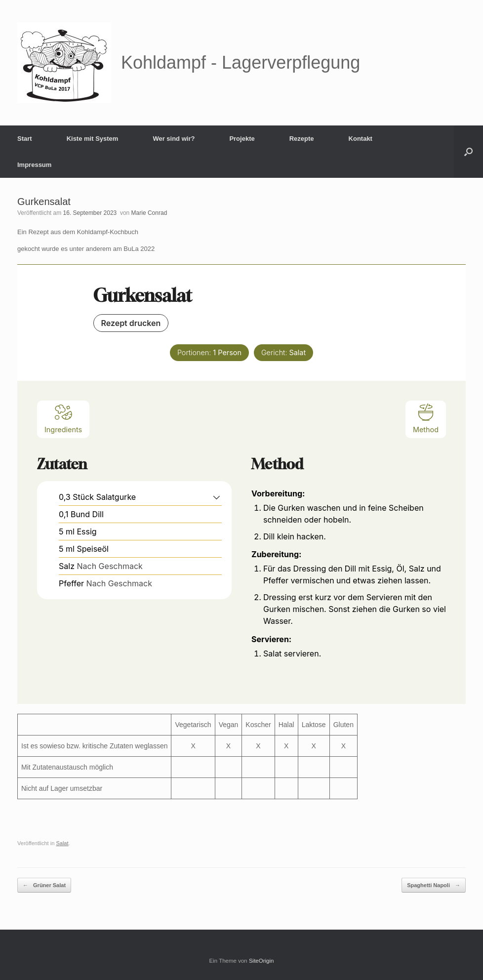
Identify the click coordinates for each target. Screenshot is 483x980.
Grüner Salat (44, 885)
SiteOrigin (262, 961)
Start (25, 139)
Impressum (34, 165)
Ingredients (63, 418)
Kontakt (361, 139)
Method (426, 418)
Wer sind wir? (174, 139)
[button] (468, 152)
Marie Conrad (149, 213)
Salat (62, 843)
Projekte (242, 139)
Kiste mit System (93, 139)
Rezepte (302, 139)
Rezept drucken (131, 323)
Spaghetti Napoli (434, 885)
